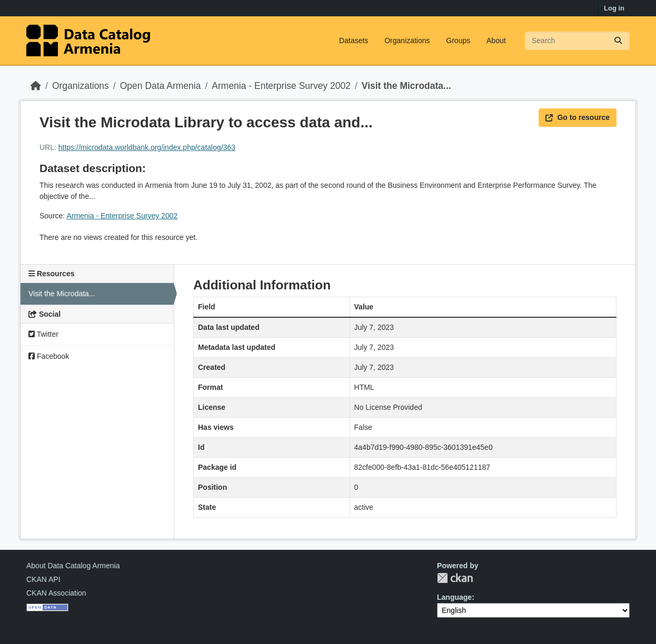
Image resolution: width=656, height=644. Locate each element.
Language (454, 597)
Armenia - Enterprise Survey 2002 (281, 86)
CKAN (455, 578)
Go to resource (578, 117)
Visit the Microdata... (406, 86)
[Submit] (618, 41)
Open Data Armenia (161, 86)
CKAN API (43, 579)
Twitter (43, 334)
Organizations (407, 41)
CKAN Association (56, 593)
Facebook (49, 356)
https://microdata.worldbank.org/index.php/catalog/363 (147, 147)
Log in (614, 8)
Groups (458, 41)
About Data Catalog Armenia (73, 566)
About (496, 41)
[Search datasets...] (577, 41)
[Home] (36, 86)
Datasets (354, 41)
